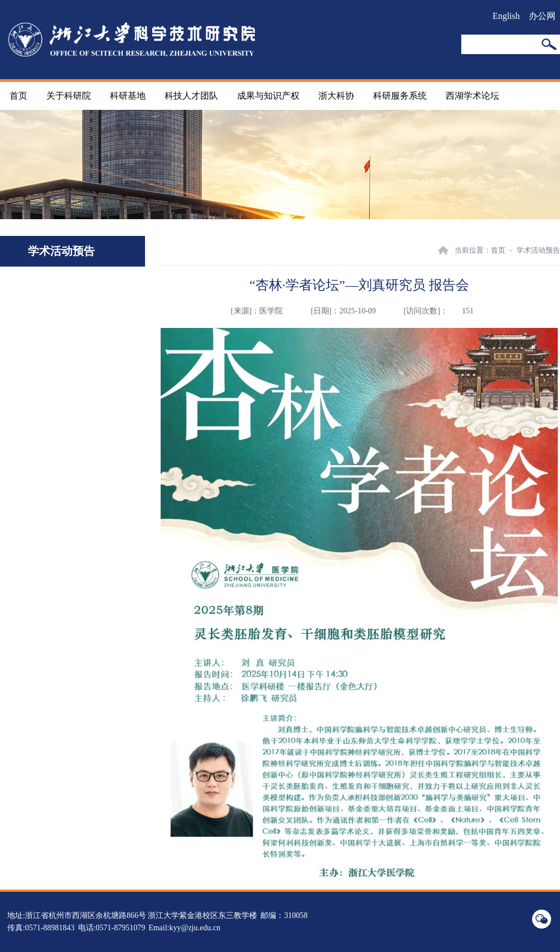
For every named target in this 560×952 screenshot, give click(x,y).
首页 (18, 96)
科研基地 (128, 96)
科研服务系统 (400, 96)
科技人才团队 (191, 96)
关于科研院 (69, 96)
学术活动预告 (538, 250)
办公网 (542, 16)
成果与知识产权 (268, 96)
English (506, 16)
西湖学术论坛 (472, 96)
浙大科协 (336, 96)
